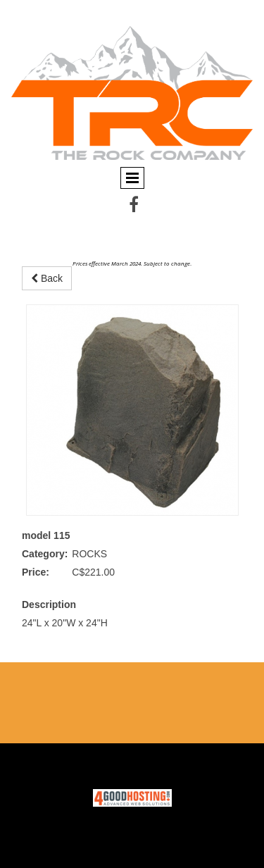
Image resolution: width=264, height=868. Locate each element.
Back (47, 278)
